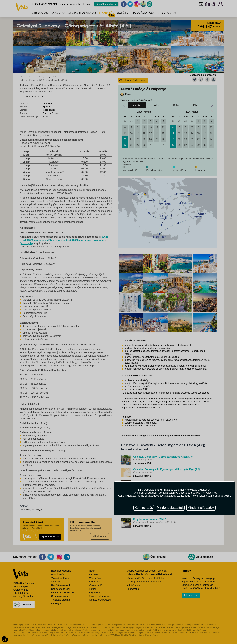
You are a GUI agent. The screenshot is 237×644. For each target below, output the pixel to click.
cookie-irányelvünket (205, 493)
